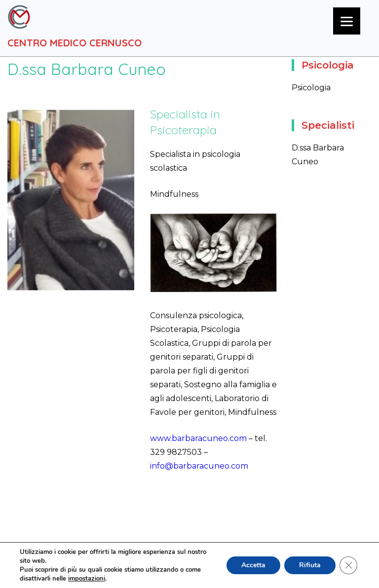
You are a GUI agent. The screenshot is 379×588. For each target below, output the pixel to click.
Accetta (253, 565)
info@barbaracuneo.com (199, 466)
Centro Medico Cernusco (75, 43)
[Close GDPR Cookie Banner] (348, 565)
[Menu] (347, 21)
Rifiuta (310, 565)
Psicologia (311, 88)
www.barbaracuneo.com (198, 438)
